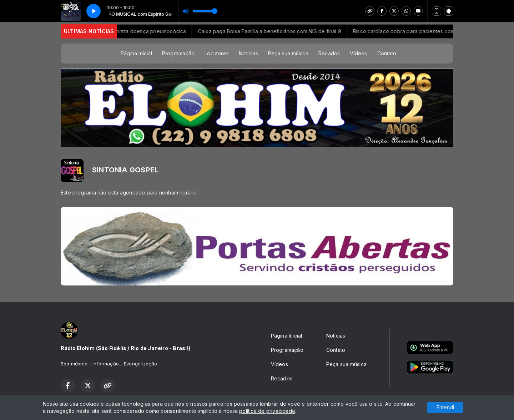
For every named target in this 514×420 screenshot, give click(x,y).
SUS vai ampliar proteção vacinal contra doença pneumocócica (117, 31)
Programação (178, 53)
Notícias (248, 53)
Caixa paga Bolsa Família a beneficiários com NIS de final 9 (278, 31)
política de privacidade (267, 411)
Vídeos (358, 53)
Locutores (217, 53)
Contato (387, 53)
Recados (329, 53)
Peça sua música (288, 53)
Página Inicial (136, 53)
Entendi (445, 407)
